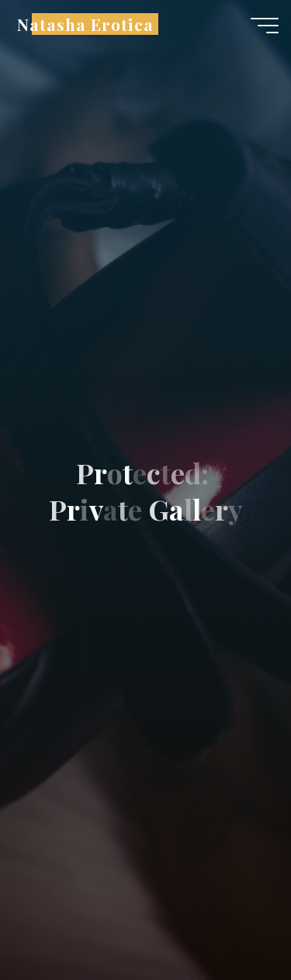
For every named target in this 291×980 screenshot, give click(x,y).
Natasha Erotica (85, 24)
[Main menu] (265, 26)
